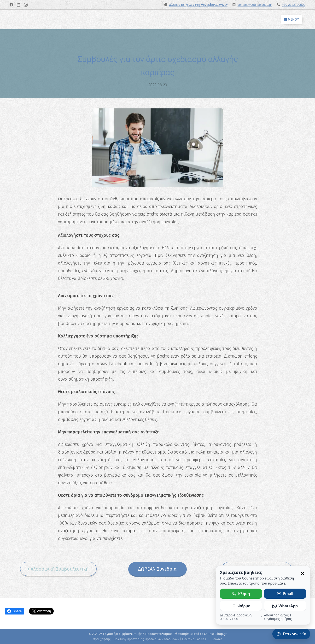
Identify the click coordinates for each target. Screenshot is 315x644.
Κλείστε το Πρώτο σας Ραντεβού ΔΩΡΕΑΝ (198, 5)
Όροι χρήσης (102, 639)
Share (15, 611)
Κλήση (241, 594)
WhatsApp (285, 606)
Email (285, 594)
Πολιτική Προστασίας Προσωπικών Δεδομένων (146, 639)
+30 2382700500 (294, 5)
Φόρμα (241, 606)
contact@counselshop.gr (255, 5)
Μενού (291, 20)
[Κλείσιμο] (303, 574)
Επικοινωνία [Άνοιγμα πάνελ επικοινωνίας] (291, 634)
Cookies (217, 639)
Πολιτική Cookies (194, 639)
